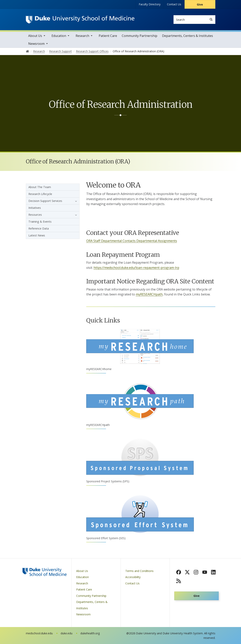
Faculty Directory (150, 4)
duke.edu (67, 633)
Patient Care (108, 36)
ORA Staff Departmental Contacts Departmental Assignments (132, 241)
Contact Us (174, 4)
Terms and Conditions (139, 571)
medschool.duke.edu (39, 633)
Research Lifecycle (40, 194)
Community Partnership (140, 36)
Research (82, 36)
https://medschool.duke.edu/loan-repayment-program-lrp (136, 268)
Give (200, 4)
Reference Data (39, 228)
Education (59, 36)
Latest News (37, 235)
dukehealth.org (90, 633)
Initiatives (35, 208)
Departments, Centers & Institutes (188, 36)
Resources (35, 215)
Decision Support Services (45, 201)
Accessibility (133, 577)
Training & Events (40, 222)
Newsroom (36, 44)
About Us (35, 36)
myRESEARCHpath (149, 294)
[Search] (211, 19)
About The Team (40, 187)
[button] (75, 201)
